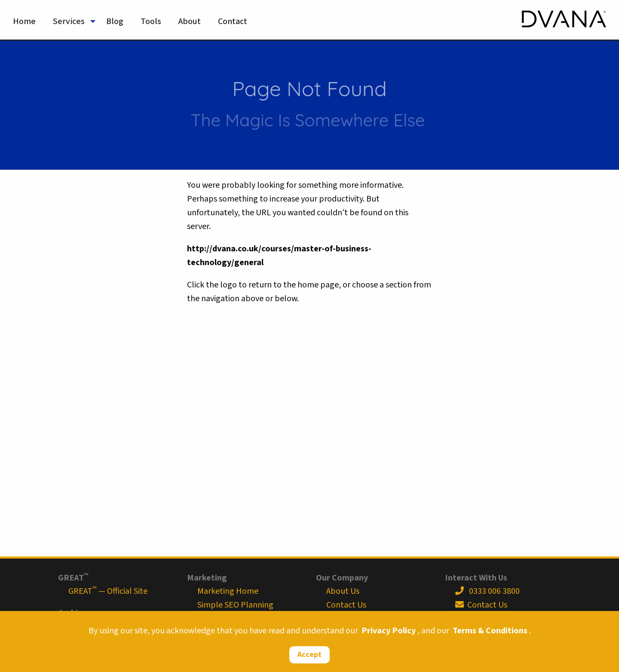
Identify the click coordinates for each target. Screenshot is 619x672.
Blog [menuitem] (115, 21)
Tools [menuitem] (151, 21)
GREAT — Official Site (108, 591)
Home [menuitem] (24, 21)
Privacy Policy (389, 631)
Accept (309, 655)
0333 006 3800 (487, 591)
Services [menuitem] (69, 21)
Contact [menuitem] (233, 21)
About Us (343, 591)
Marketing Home (228, 591)
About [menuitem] (190, 21)
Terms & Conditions (490, 631)
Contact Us (346, 605)
